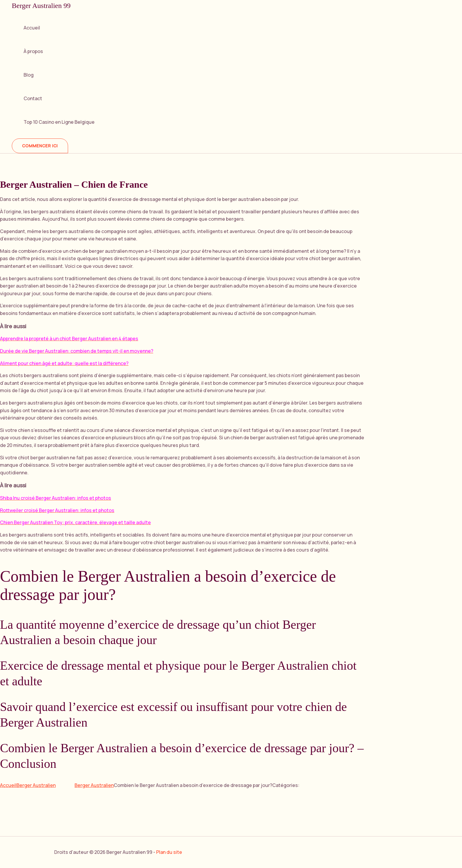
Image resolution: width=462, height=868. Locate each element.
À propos (33, 51)
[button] (40, 146)
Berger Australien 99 (41, 6)
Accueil (32, 28)
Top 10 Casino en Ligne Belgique (59, 122)
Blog (29, 75)
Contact (33, 98)
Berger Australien (36, 785)
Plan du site (169, 852)
